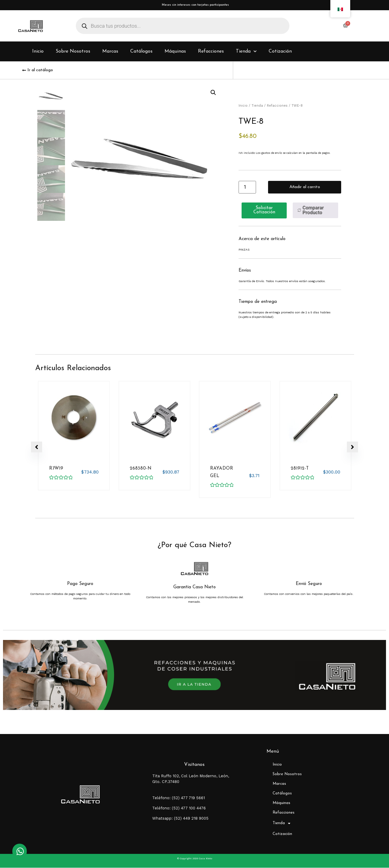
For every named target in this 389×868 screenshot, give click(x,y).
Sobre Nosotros (73, 52)
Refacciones (211, 52)
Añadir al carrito (305, 188)
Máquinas (175, 52)
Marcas (110, 52)
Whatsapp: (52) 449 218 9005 (180, 819)
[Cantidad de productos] (247, 188)
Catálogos (141, 52)
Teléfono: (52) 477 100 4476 (179, 808)
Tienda (246, 52)
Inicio (38, 52)
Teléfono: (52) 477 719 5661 (179, 798)
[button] (213, 93)
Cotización (280, 52)
